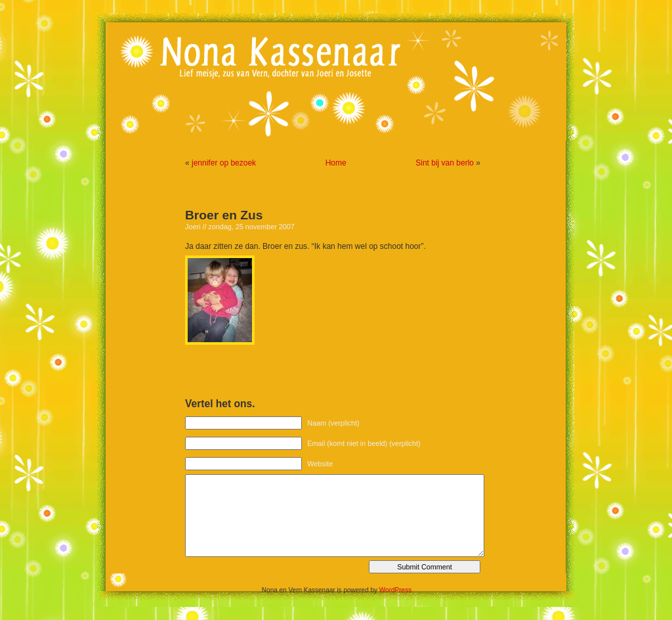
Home (336, 163)
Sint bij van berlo (445, 163)
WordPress (395, 590)
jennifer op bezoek (224, 163)
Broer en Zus (224, 215)
